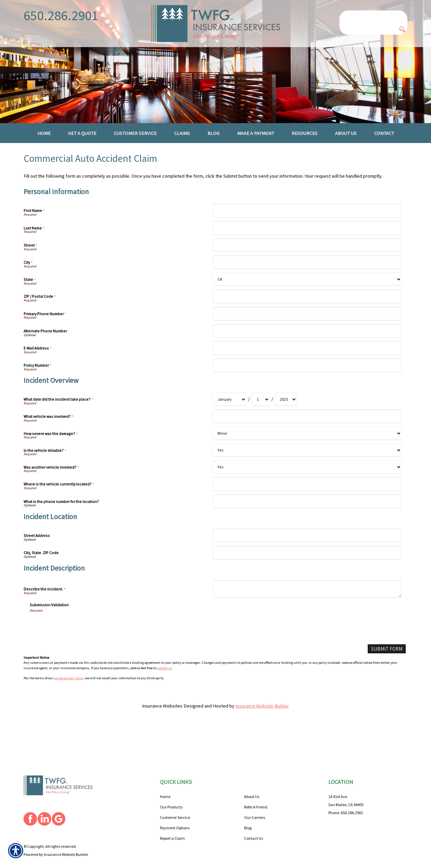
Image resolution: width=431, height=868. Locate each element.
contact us (164, 682)
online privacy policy (69, 693)
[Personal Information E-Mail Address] (307, 363)
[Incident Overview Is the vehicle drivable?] (307, 465)
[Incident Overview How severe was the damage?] (307, 448)
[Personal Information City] (307, 277)
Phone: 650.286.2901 (346, 797)
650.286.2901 (61, 15)
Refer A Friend (256, 791)
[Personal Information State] (307, 294)
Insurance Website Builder (262, 721)
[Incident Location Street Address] (307, 550)
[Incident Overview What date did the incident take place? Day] (261, 414)
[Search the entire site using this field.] (373, 16)
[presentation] (81, 641)
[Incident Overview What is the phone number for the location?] (307, 516)
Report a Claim (172, 822)
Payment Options (175, 812)
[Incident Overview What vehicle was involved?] (307, 431)
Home (165, 781)
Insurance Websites (162, 721)
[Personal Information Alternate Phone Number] (307, 346)
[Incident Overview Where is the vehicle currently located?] (307, 499)
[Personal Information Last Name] (307, 242)
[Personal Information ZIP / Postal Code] (307, 311)
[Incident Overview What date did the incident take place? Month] (229, 414)
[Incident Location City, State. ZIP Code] (307, 567)
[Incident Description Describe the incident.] (307, 604)
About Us (252, 781)
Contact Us (254, 822)
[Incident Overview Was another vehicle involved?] (307, 482)
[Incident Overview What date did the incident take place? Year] (286, 414)
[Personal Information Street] (307, 260)
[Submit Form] (387, 664)
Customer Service (175, 802)
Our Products (171, 791)
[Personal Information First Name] (307, 225)
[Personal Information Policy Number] (307, 380)
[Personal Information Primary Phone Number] (307, 328)
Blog (248, 812)
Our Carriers (255, 802)
